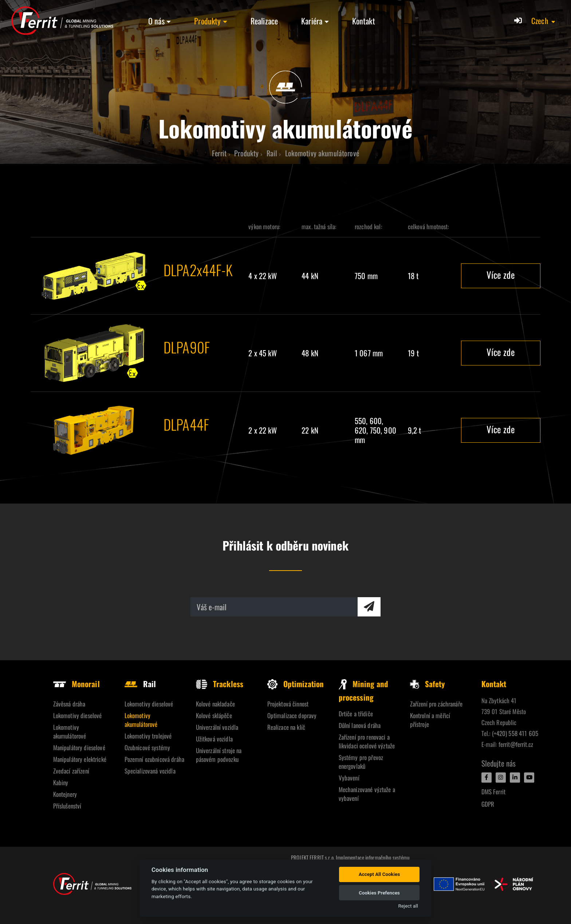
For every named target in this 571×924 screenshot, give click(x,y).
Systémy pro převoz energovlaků (361, 762)
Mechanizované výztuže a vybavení (367, 794)
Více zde (501, 275)
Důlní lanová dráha (360, 725)
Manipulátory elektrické (80, 759)
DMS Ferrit (493, 792)
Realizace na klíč (286, 727)
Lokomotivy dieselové (78, 715)
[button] (544, 21)
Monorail (76, 684)
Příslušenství (67, 806)
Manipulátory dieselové (79, 747)
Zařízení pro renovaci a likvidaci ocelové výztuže (367, 741)
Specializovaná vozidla (150, 771)
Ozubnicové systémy (147, 747)
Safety (428, 684)
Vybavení (349, 778)
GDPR (488, 804)
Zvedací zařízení (71, 771)
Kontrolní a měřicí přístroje (430, 720)
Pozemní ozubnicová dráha (154, 759)
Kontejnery (65, 794)
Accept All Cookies (379, 874)
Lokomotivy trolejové (148, 736)
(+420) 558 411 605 (515, 733)
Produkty (207, 21)
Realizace (264, 21)
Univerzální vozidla (217, 727)
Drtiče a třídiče (356, 714)
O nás (156, 21)
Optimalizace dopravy (292, 715)
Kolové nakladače (215, 704)
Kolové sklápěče (214, 715)
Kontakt (364, 21)
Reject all (408, 906)
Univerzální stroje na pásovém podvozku (219, 755)
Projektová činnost (288, 704)
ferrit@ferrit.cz (516, 744)
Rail (140, 684)
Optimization (296, 684)
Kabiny (61, 782)
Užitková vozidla (214, 739)
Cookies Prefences (379, 893)
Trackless (220, 684)
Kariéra (312, 21)
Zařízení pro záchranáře (436, 704)
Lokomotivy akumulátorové (70, 731)
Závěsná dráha (69, 704)
